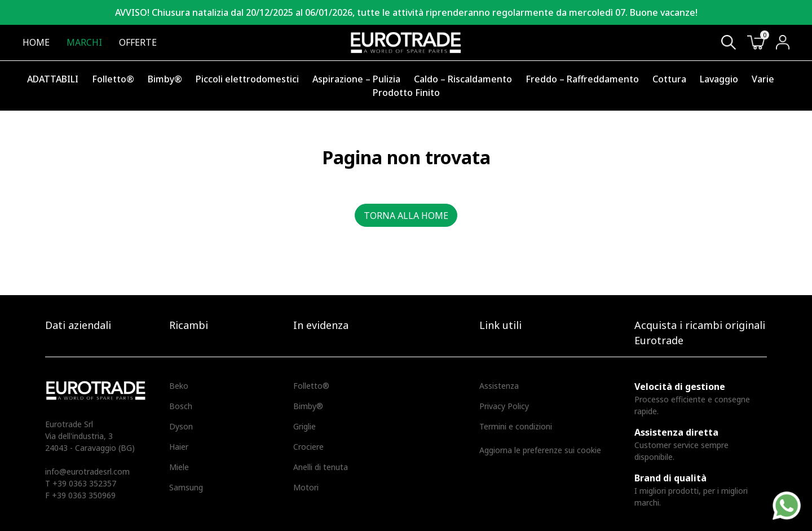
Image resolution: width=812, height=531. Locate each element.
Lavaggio (719, 79)
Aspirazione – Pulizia (356, 79)
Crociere (308, 447)
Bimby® (165, 79)
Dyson (181, 426)
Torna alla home (406, 216)
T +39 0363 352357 (81, 483)
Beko (179, 386)
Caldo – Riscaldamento (463, 79)
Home (36, 42)
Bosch (181, 406)
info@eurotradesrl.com (87, 471)
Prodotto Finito (406, 93)
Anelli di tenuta (321, 467)
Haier (179, 447)
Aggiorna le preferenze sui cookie (540, 450)
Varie (763, 79)
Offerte (138, 42)
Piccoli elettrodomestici (247, 79)
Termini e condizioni (516, 426)
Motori (306, 487)
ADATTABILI (53, 79)
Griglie (304, 426)
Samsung (186, 487)
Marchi (84, 42)
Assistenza (499, 386)
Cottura (669, 79)
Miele (179, 467)
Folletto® (113, 79)
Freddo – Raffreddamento (582, 79)
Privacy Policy (504, 406)
